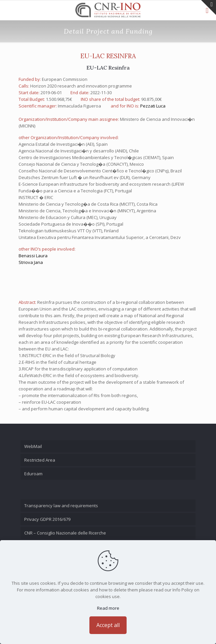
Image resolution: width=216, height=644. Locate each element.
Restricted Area (40, 460)
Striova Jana (31, 262)
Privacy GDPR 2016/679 (47, 519)
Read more (108, 608)
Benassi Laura (33, 256)
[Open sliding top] (209, 7)
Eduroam (33, 474)
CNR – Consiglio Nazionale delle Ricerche (65, 533)
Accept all (108, 625)
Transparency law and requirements (61, 506)
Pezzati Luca (153, 106)
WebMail (33, 446)
